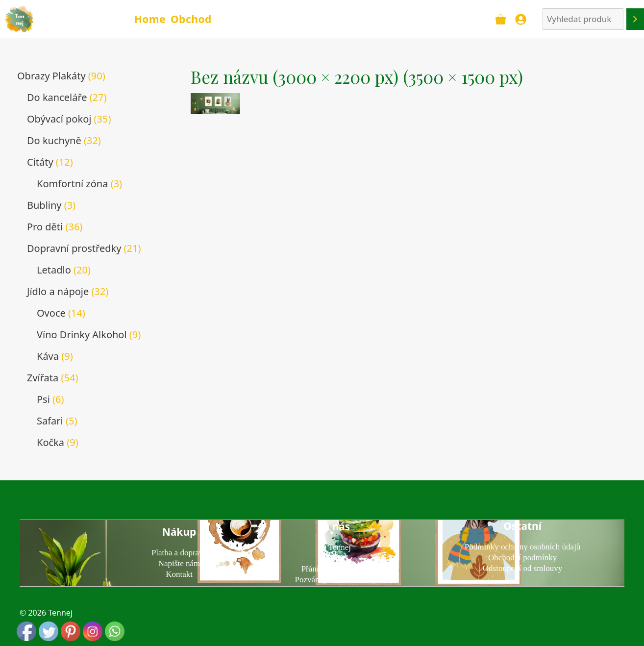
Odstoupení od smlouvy (522, 568)
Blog (335, 558)
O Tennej (336, 547)
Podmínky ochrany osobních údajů (523, 547)
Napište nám (179, 563)
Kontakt (179, 574)
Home (150, 19)
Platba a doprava (179, 553)
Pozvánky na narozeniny (335, 580)
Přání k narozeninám (336, 569)
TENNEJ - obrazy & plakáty (83, 19)
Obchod (191, 19)
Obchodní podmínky (522, 558)
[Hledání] (635, 19)
